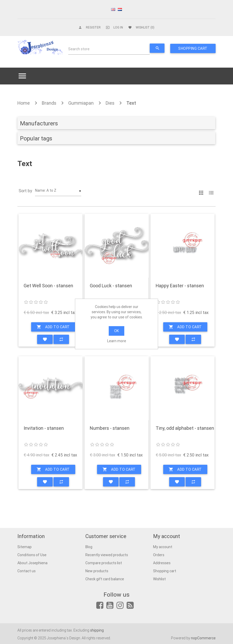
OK (116, 331)
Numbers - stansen (110, 428)
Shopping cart (165, 571)
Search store (79, 49)
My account (163, 547)
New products (97, 571)
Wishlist (159, 579)
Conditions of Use (32, 555)
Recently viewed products (107, 555)
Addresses (162, 563)
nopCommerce (203, 638)
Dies (110, 103)
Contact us (26, 571)
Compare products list (104, 563)
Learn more (117, 341)
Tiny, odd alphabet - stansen (185, 428)
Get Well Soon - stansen (48, 286)
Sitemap (25, 547)
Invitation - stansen (44, 428)
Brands (49, 103)
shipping (97, 630)
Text (131, 103)
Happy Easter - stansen (180, 286)
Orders (159, 555)
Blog (89, 547)
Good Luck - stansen (111, 286)
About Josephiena (32, 563)
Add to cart (53, 327)
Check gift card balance (105, 579)
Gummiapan (81, 103)
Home (24, 103)
